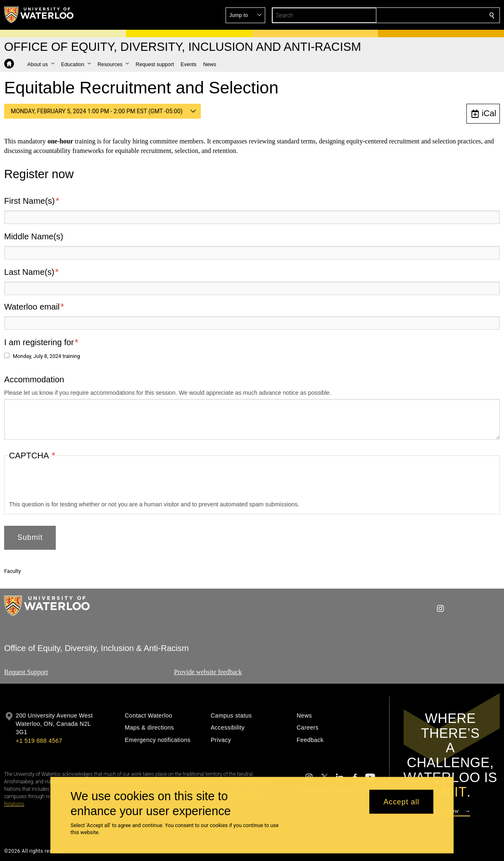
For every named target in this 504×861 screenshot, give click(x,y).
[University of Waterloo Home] (39, 15)
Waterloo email (32, 307)
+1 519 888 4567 (39, 741)
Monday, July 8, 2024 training (46, 356)
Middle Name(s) (34, 236)
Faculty (12, 571)
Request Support (26, 672)
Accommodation (34, 379)
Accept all (401, 801)
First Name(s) (30, 201)
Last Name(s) (29, 272)
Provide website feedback (208, 672)
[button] (432, 15)
